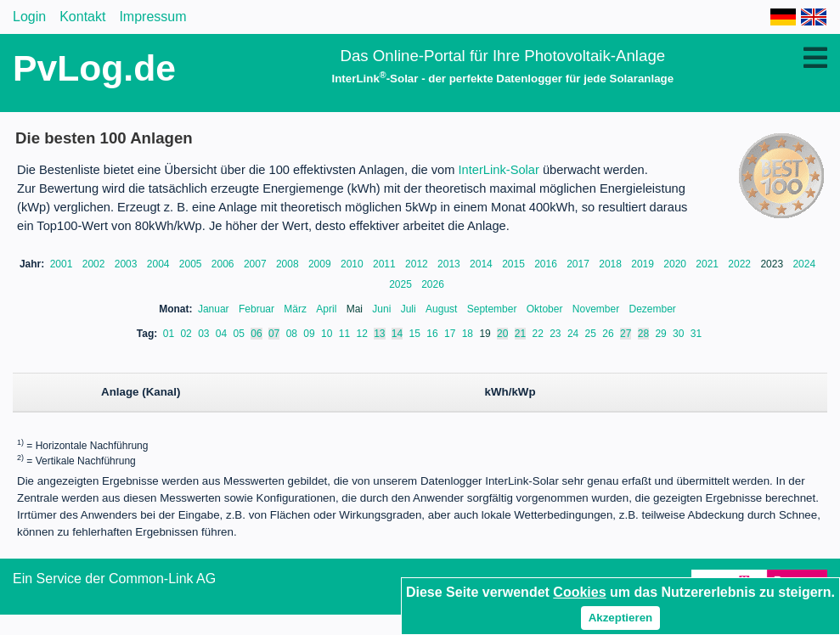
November (598, 309)
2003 (127, 264)
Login (29, 17)
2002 (95, 264)
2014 (482, 264)
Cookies (579, 592)
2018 (612, 264)
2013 (450, 264)
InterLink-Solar (499, 170)
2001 (63, 264)
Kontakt (82, 17)
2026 (433, 284)
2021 (708, 264)
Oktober (546, 309)
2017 (579, 264)
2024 (804, 264)
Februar (258, 309)
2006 (224, 264)
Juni (383, 309)
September (493, 309)
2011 (386, 264)
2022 (741, 264)
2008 (289, 264)
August (443, 309)
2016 (547, 264)
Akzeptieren (621, 618)
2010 (353, 264)
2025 (402, 284)
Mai (356, 309)
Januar (215, 309)
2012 (418, 264)
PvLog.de (94, 68)
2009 (321, 264)
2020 (676, 264)
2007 (257, 264)
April (327, 309)
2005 (192, 264)
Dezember (653, 309)
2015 (515, 264)
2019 (644, 264)
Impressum (152, 17)
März (296, 309)
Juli (410, 309)
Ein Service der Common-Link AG (114, 579)
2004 (160, 264)
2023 (773, 264)
